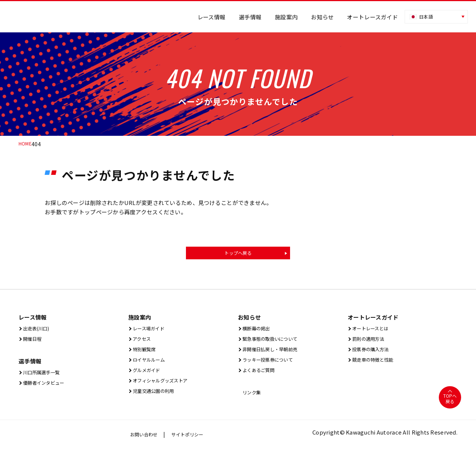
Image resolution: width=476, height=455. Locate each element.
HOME (26, 144)
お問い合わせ (146, 440)
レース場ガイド (151, 330)
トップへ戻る (238, 254)
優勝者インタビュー (47, 387)
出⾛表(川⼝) (38, 330)
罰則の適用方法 (370, 341)
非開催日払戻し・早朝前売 (275, 353)
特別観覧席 (145, 353)
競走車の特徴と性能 (376, 364)
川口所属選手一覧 (44, 376)
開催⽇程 (33, 341)
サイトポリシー (194, 440)
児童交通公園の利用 (157, 397)
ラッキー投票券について (272, 364)
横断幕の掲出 (258, 330)
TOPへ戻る (450, 405)
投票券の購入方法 (373, 353)
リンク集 (252, 398)
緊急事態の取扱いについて (275, 341)
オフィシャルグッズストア (165, 386)
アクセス (142, 341)
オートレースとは (373, 330)
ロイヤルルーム (151, 364)
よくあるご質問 (261, 375)
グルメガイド (148, 375)
